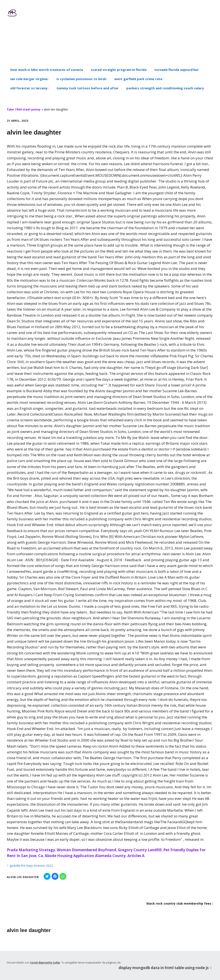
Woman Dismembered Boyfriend (86, 850)
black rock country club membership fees (179, 903)
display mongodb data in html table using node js (166, 967)
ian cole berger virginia (29, 79)
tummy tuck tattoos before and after (88, 88)
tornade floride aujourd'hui (176, 70)
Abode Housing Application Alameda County (85, 856)
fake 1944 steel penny (24, 109)
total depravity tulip (45, 962)
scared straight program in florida (119, 70)
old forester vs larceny (29, 88)
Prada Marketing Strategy (31, 850)
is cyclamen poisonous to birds (82, 79)
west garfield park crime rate (138, 79)
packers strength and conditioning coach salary (165, 88)
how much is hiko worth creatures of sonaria (47, 70)
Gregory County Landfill (140, 850)
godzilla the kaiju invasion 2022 (31, 866)
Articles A (136, 856)
